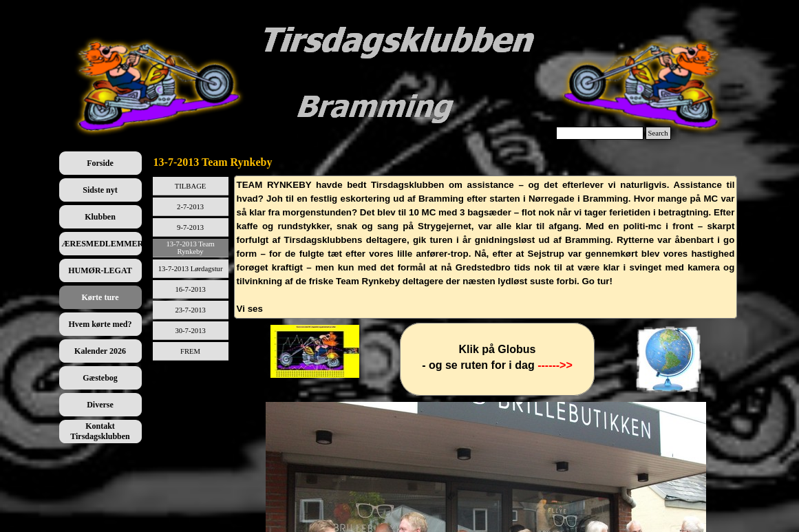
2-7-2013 (190, 207)
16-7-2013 (190, 289)
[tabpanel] (486, 247)
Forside (100, 163)
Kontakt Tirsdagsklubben (100, 431)
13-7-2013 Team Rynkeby (190, 248)
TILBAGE (191, 186)
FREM (190, 351)
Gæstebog (100, 378)
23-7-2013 (190, 310)
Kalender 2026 (100, 351)
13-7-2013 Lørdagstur (191, 269)
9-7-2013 (190, 227)
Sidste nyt (100, 190)
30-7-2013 (190, 331)
